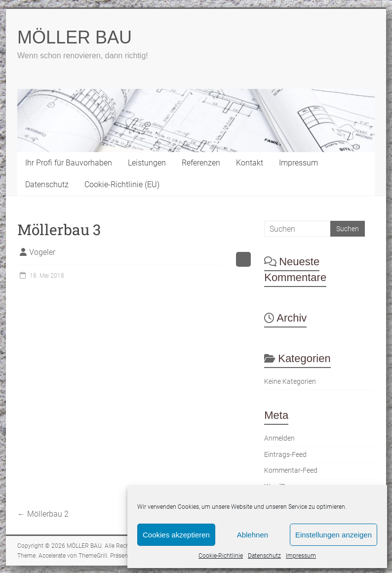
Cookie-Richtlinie (221, 556)
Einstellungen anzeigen (333, 535)
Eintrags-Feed (285, 455)
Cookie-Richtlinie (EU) (122, 184)
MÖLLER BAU (75, 37)
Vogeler (42, 252)
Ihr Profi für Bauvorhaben (69, 163)
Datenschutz (264, 556)
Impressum (301, 556)
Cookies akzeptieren (176, 535)
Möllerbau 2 (43, 514)
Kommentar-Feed (291, 471)
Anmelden (279, 438)
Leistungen (147, 163)
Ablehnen (253, 535)
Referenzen (201, 163)
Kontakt (250, 163)
